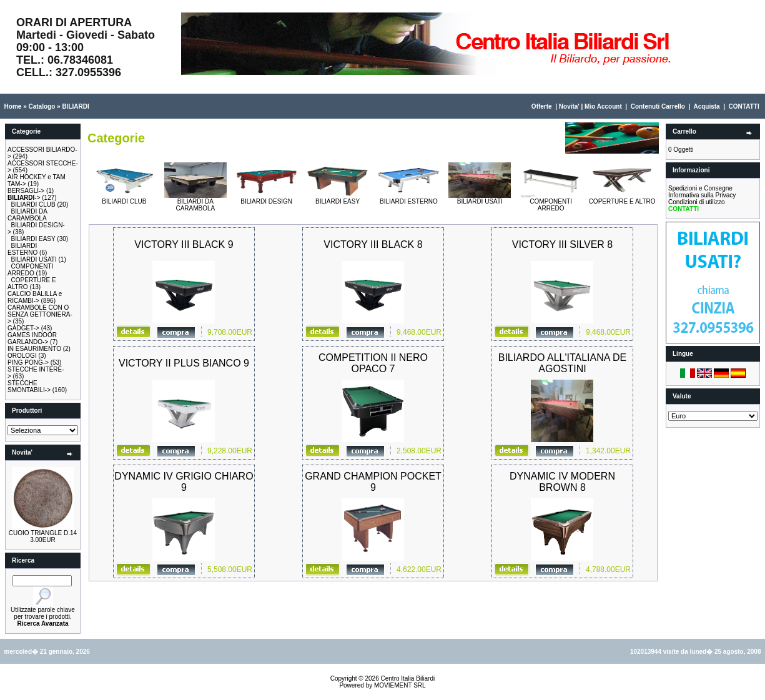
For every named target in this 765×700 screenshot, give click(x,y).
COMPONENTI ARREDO (30, 270)
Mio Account (603, 106)
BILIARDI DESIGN (267, 199)
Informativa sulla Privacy (702, 195)
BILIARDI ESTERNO (22, 249)
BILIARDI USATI (34, 259)
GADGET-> (23, 328)
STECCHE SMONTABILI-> (29, 387)
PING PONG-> (28, 362)
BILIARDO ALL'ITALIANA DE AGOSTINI (563, 363)
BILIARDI (75, 106)
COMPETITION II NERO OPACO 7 (373, 363)
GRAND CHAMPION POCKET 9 (373, 482)
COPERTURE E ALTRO (622, 199)
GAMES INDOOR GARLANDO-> (32, 338)
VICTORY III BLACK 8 (373, 244)
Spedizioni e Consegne (700, 188)
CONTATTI (744, 106)
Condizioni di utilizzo (697, 202)
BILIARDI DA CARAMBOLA (27, 215)
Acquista (706, 106)
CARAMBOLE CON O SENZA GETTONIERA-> (40, 314)
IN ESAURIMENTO (34, 349)
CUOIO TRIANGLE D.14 (43, 533)
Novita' (569, 106)
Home (13, 106)
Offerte (542, 106)
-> (24, 198)
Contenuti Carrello (658, 106)
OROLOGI (22, 356)
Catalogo (42, 106)
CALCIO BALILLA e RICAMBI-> (35, 297)
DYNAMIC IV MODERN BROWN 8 (562, 482)
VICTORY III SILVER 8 (563, 244)
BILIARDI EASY (33, 239)
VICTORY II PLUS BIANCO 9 (184, 363)
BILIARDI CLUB (33, 205)
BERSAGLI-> (26, 191)
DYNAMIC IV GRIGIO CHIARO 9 (184, 482)
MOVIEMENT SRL (400, 685)
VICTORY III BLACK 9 (184, 244)
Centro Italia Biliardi (408, 678)
